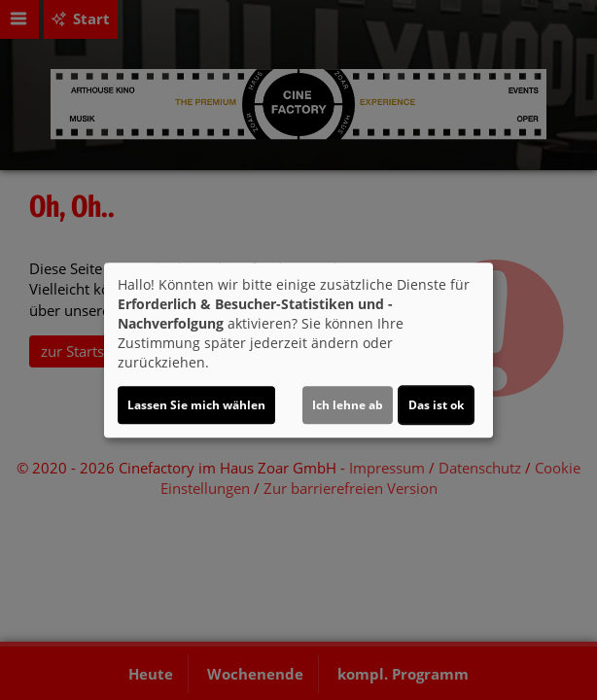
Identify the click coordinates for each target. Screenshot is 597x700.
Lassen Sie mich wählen (196, 405)
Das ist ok (436, 405)
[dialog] (298, 350)
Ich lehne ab (348, 405)
